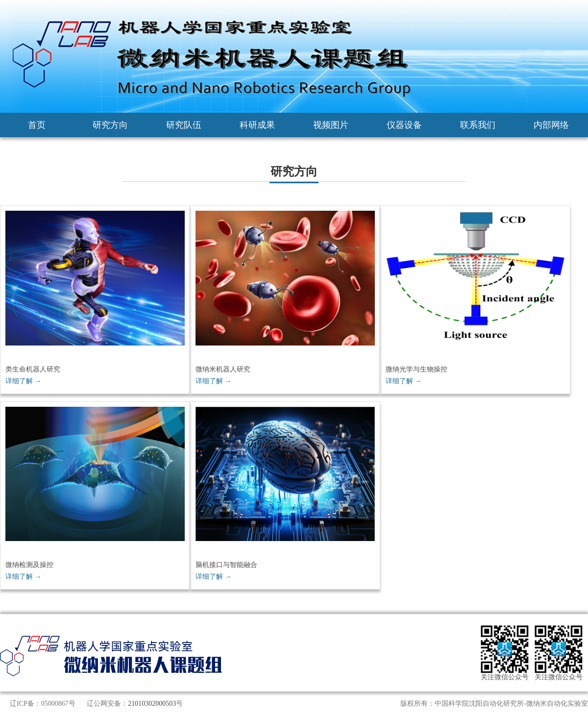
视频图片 (331, 125)
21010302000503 (152, 704)
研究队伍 (184, 125)
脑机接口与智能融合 (226, 565)
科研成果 (257, 125)
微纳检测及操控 (29, 565)
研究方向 (110, 125)
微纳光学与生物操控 (416, 369)
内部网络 (551, 125)
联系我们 (478, 125)
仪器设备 (404, 125)
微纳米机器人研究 (223, 369)
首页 (37, 125)
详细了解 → (24, 381)
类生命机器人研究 (33, 369)
